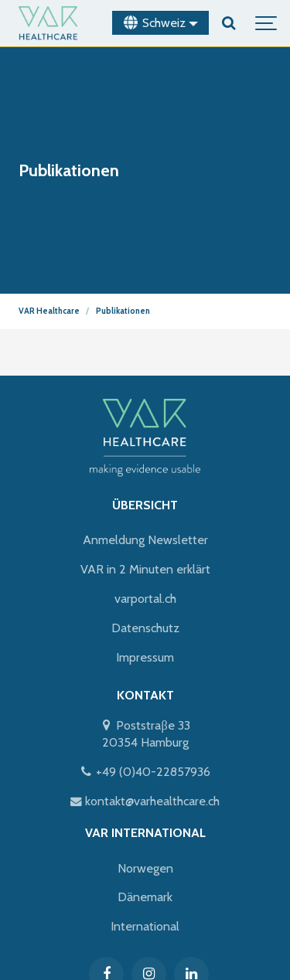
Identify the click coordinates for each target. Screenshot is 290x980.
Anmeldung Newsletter (145, 539)
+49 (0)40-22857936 (145, 771)
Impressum (145, 657)
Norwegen (145, 868)
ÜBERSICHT (145, 505)
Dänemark (145, 897)
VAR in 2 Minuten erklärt (145, 569)
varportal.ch (145, 598)
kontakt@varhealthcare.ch (145, 801)
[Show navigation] (267, 23)
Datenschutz (145, 628)
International (145, 926)
